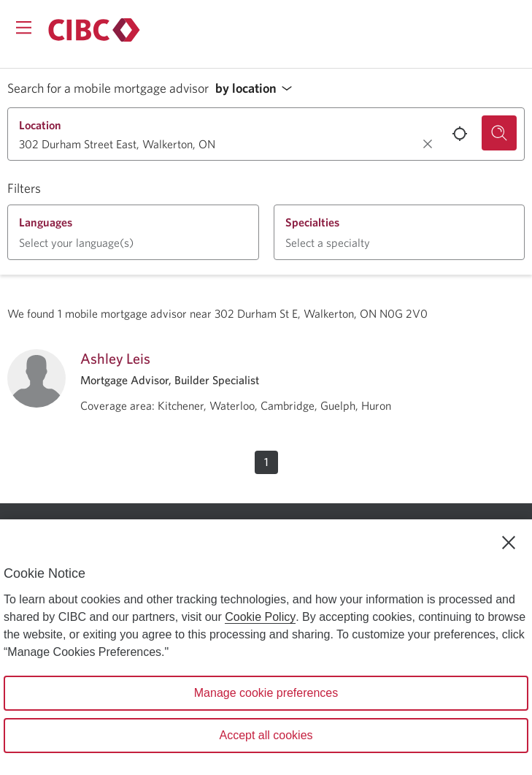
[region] (266, 647)
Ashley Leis (115, 358)
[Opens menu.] (24, 27)
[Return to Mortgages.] (94, 30)
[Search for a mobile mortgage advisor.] (499, 133)
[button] (258, 89)
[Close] (509, 543)
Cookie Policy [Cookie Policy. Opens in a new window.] (260, 617)
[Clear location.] (428, 144)
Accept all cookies (266, 735)
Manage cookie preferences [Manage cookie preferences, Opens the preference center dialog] (266, 693)
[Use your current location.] (460, 134)
